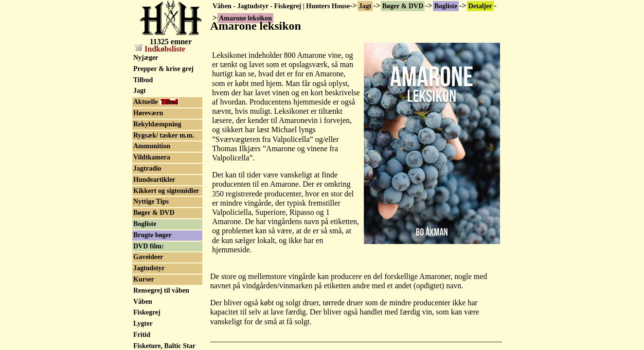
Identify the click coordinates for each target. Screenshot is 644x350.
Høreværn (148, 113)
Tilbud (143, 80)
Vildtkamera (152, 157)
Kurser (144, 279)
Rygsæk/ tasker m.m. (164, 135)
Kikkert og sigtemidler (166, 191)
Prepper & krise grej (163, 69)
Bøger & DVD (403, 6)
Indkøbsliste (160, 49)
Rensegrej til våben (161, 290)
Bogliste (446, 6)
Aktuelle (156, 102)
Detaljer (480, 6)
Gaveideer (148, 257)
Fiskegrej (147, 312)
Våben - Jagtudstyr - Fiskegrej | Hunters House (281, 6)
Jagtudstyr (149, 268)
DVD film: (149, 246)
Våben (143, 302)
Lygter (143, 324)
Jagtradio (147, 168)
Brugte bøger (152, 235)
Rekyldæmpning (157, 124)
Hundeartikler (154, 180)
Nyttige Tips (151, 201)
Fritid (142, 335)
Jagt (365, 6)
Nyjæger (146, 58)
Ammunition (152, 146)
